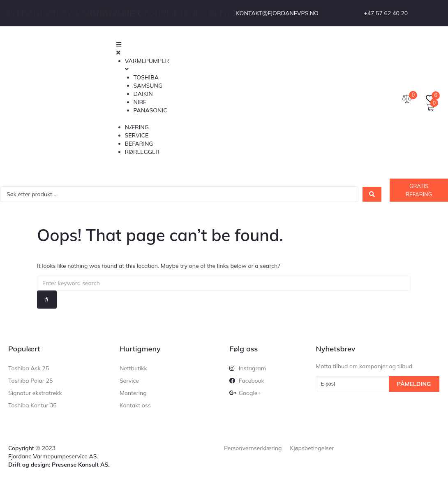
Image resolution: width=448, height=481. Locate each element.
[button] (233, 49)
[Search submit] (372, 194)
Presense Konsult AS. (81, 465)
